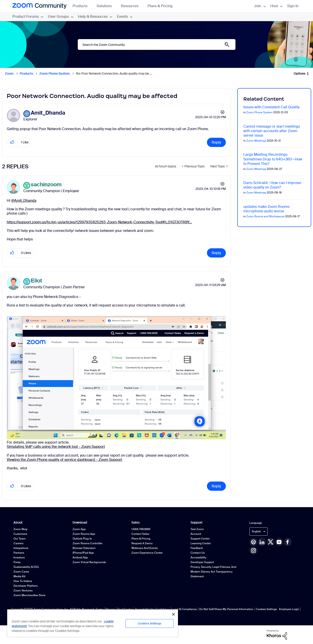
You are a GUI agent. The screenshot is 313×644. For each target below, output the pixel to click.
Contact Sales (140, 534)
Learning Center (201, 543)
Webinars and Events (145, 548)
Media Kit (19, 576)
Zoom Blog (20, 529)
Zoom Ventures (23, 591)
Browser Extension (84, 548)
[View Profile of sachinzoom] (46, 185)
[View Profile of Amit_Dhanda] (48, 113)
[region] (93, 623)
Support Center (200, 539)
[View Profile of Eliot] (37, 281)
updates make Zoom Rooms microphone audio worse (266, 209)
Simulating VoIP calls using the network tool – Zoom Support (56, 447)
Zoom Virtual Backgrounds (89, 562)
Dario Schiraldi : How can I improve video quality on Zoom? (272, 185)
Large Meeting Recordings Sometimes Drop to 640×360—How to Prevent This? (273, 159)
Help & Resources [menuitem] (95, 17)
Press (17, 562)
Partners (19, 553)
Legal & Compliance (184, 609)
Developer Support (202, 562)
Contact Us (198, 553)
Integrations (21, 548)
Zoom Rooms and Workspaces (265, 216)
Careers (18, 543)
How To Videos (23, 581)
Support (196, 523)
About (18, 523)
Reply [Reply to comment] (216, 253)
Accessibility (198, 557)
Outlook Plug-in (82, 539)
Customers (20, 534)
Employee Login (289, 609)
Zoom (9, 73)
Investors (19, 557)
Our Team (20, 539)
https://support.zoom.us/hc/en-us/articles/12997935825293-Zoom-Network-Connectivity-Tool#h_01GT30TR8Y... (99, 222)
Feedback (197, 548)
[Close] (173, 614)
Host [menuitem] (276, 6)
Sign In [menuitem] (293, 6)
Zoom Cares (21, 572)
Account (196, 534)
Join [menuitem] (260, 6)
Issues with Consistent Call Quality (271, 107)
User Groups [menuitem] (61, 17)
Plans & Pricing (160, 6)
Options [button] (300, 73)
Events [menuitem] (125, 17)
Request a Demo (142, 543)
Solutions (106, 6)
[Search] (157, 44)
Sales (135, 523)
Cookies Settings (266, 609)
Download (80, 523)
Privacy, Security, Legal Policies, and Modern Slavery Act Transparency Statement (213, 572)
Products (82, 6)
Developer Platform (26, 586)
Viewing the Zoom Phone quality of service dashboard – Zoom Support (64, 460)
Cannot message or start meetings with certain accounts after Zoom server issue (272, 131)
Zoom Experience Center (147, 553)
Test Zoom (197, 529)
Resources (132, 6)
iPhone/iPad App (83, 553)
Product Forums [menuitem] (28, 17)
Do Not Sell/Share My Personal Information (226, 609)
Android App (80, 557)
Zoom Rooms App (84, 534)
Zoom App (79, 529)
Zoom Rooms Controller (88, 543)
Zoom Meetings (256, 141)
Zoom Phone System (54, 73)
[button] (12, 142)
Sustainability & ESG (26, 567)
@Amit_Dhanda (24, 201)
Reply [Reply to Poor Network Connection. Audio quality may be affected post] (216, 142)
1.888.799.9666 (141, 529)
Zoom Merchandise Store (29, 595)
